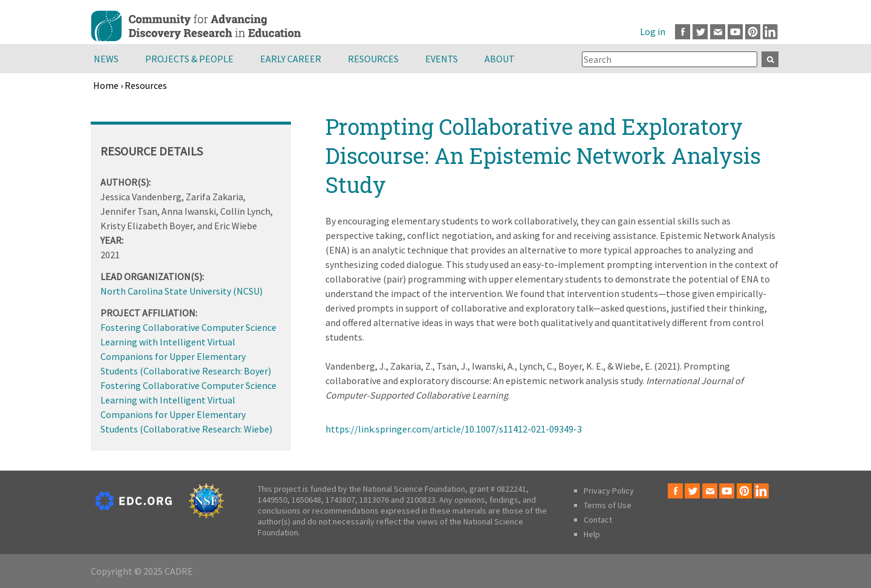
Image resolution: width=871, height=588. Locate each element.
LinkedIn (770, 32)
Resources (373, 59)
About (500, 59)
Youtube (735, 32)
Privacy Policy (609, 491)
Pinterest (753, 32)
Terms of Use (608, 505)
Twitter (700, 32)
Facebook (683, 32)
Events (442, 59)
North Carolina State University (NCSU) (181, 291)
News (106, 59)
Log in (653, 31)
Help (592, 534)
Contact (598, 520)
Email (718, 32)
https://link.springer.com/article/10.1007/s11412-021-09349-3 (454, 429)
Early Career (291, 59)
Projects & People (189, 59)
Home (106, 85)
